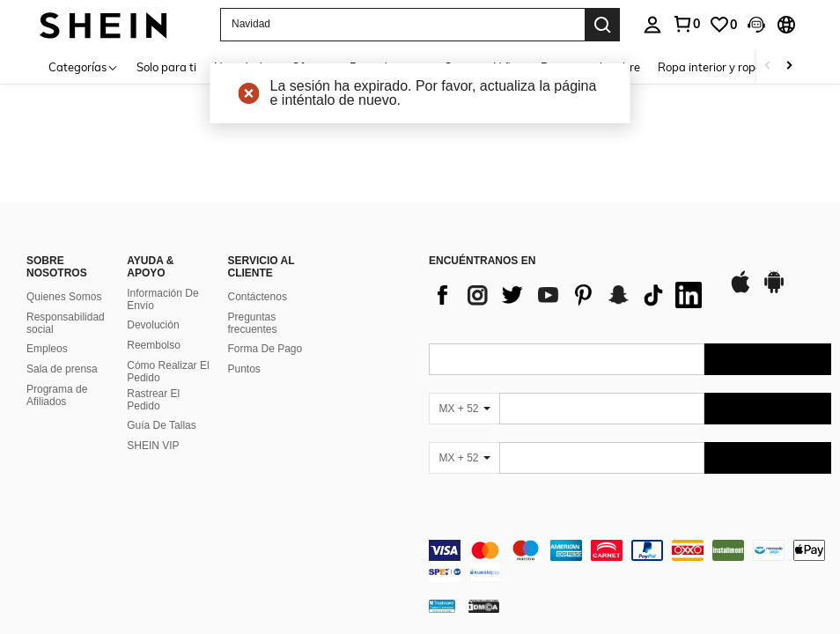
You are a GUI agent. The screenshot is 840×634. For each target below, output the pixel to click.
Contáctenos (258, 297)
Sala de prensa (62, 369)
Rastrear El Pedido (153, 400)
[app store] (741, 291)
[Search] (602, 25)
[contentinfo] (630, 561)
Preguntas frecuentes (253, 323)
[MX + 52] (464, 409)
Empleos (47, 349)
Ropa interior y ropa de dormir (737, 67)
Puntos (244, 369)
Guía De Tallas (162, 425)
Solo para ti (166, 67)
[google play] (774, 291)
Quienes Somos (64, 297)
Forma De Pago (265, 349)
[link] (723, 25)
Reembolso (154, 345)
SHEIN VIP (153, 446)
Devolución (153, 325)
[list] (570, 295)
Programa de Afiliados (57, 395)
